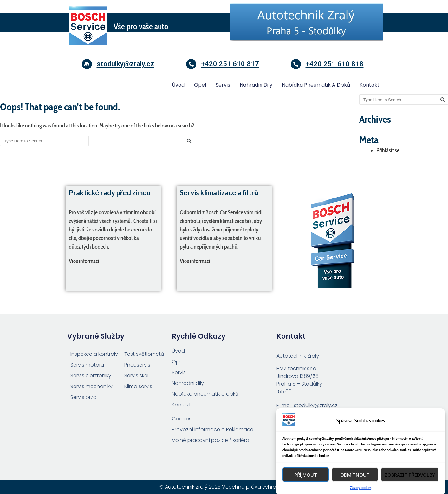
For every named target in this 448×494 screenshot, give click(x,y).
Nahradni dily (256, 85)
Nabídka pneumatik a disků (316, 85)
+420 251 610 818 (335, 64)
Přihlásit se (388, 150)
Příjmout (306, 486)
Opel (200, 85)
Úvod (178, 85)
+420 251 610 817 (230, 64)
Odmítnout (355, 486)
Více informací (195, 261)
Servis (223, 85)
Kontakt (370, 85)
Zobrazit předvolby (410, 486)
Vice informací (84, 261)
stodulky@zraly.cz (125, 64)
